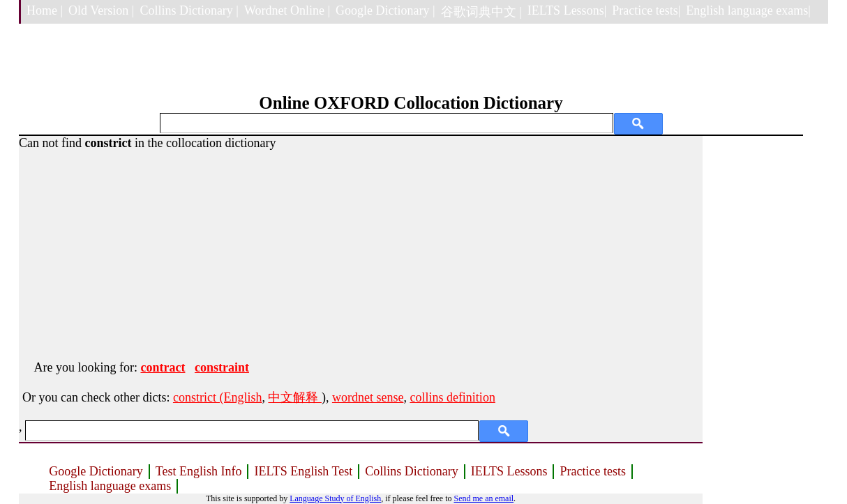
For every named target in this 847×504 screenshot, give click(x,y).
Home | (45, 10)
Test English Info (199, 471)
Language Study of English (335, 498)
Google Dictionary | (385, 10)
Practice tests (592, 471)
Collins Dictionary (412, 471)
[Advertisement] (361, 248)
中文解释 (295, 397)
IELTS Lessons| (567, 10)
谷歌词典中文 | (481, 12)
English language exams (110, 486)
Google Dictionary (96, 471)
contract (163, 367)
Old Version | (101, 10)
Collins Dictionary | (189, 10)
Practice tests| (646, 10)
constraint (222, 367)
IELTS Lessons (509, 471)
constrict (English (217, 397)
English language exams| (748, 10)
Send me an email (484, 498)
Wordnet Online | (287, 10)
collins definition (452, 397)
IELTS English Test (303, 471)
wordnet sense (368, 397)
